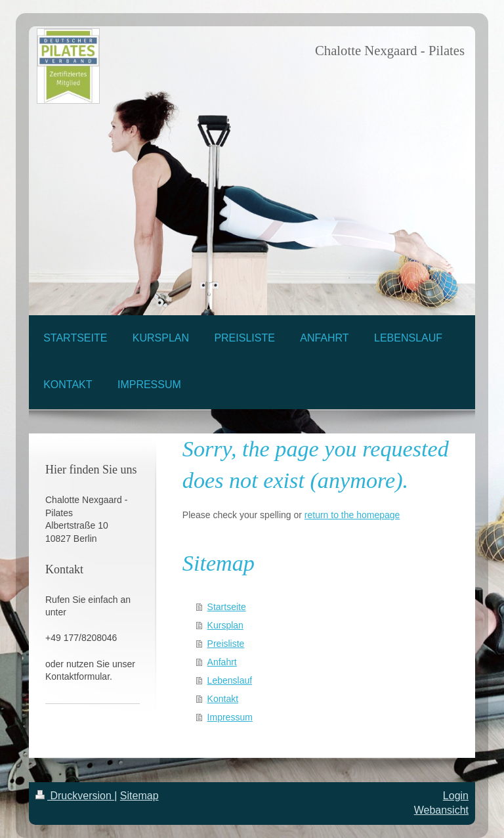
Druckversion (75, 796)
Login (456, 796)
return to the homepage (352, 515)
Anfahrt (222, 662)
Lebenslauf (230, 680)
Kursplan (225, 625)
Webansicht (441, 810)
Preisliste (226, 644)
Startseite (227, 607)
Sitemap (139, 796)
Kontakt (223, 699)
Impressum (230, 717)
